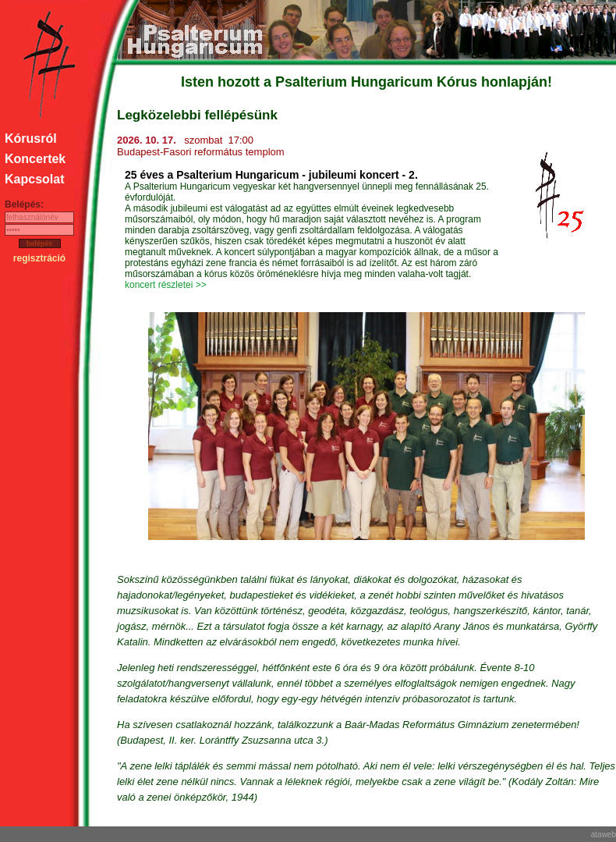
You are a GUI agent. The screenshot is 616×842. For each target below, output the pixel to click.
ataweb (604, 835)
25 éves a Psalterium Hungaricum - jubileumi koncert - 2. (271, 175)
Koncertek (35, 159)
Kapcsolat (34, 179)
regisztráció (39, 258)
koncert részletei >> (166, 285)
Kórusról (31, 139)
